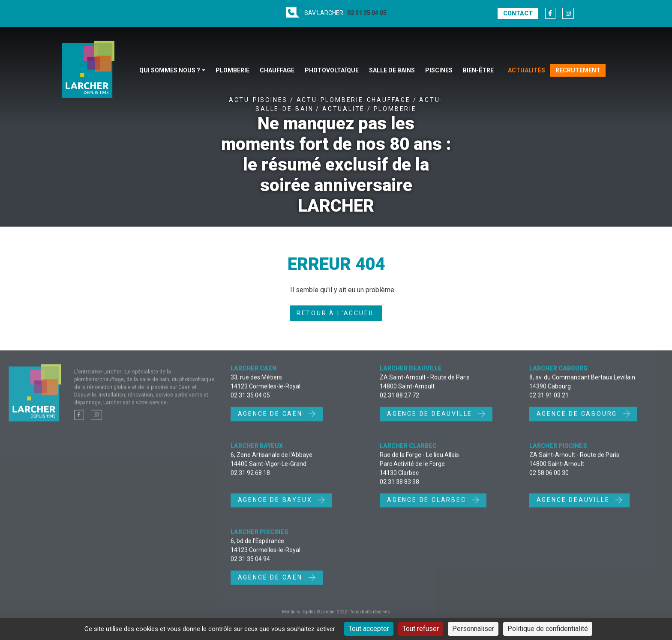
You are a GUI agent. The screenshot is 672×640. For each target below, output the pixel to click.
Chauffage (277, 70)
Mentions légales (299, 616)
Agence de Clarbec (428, 505)
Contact (518, 13)
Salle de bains (392, 70)
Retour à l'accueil (336, 313)
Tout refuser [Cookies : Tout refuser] (421, 629)
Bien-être (478, 70)
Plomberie (232, 70)
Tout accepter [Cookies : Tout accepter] (369, 629)
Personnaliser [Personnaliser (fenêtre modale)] (473, 629)
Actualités (526, 70)
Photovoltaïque (332, 70)
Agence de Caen (271, 418)
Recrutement (578, 70)
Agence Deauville (574, 505)
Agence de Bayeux (276, 505)
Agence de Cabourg (578, 418)
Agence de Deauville (431, 418)
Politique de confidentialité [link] (548, 629)
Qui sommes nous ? (170, 70)
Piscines (439, 70)
